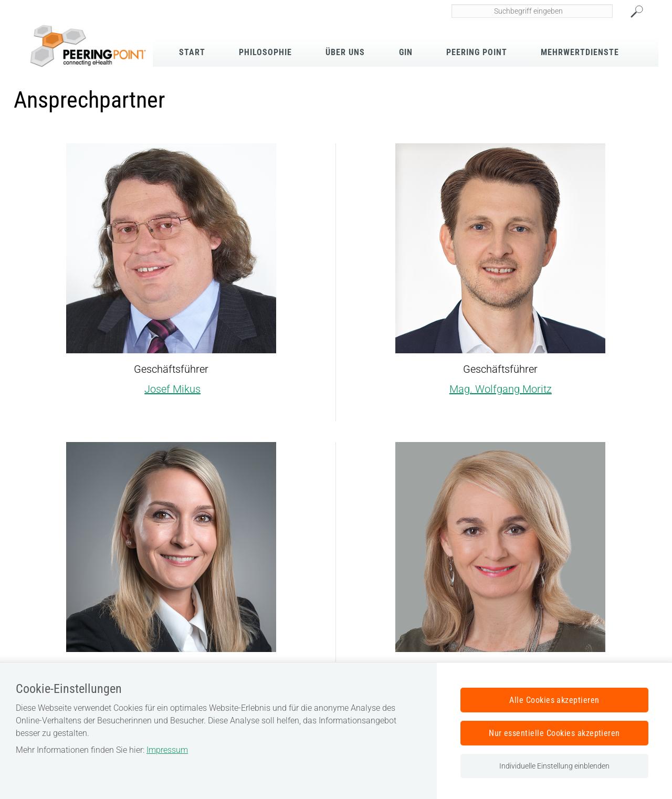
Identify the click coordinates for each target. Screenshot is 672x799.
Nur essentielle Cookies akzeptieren (554, 733)
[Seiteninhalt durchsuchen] (532, 11)
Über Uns (345, 52)
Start (192, 52)
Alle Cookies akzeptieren (554, 700)
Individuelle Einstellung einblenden (554, 766)
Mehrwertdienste (580, 52)
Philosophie (265, 52)
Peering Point (477, 52)
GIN (406, 52)
